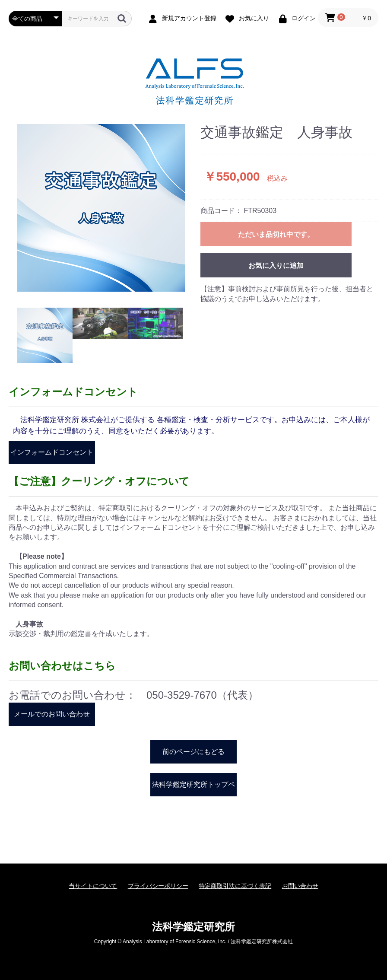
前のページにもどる (193, 752)
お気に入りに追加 (276, 266)
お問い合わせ (300, 886)
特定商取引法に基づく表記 (235, 886)
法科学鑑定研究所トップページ (193, 789)
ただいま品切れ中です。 (276, 234)
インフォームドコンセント (52, 452)
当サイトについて (93, 886)
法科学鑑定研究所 (193, 927)
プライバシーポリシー (158, 886)
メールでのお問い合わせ (52, 714)
